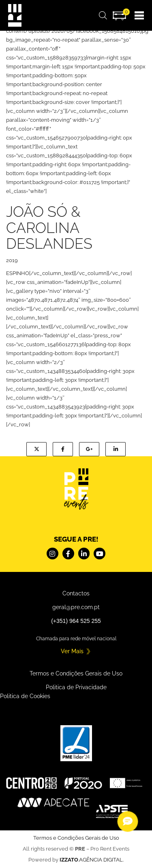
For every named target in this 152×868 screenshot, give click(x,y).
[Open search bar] (103, 16)
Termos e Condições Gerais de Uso (76, 673)
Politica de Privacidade (76, 687)
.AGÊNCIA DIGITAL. (92, 860)
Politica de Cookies (25, 696)
